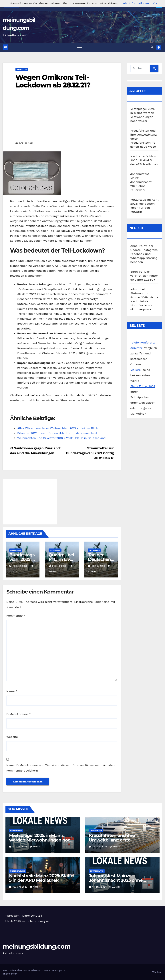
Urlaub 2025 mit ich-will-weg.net (27, 921)
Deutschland (97, 871)
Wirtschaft (16, 831)
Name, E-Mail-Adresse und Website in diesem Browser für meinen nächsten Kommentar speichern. (60, 768)
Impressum (12, 916)
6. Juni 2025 (20, 847)
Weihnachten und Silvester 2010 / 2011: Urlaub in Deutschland (61, 438)
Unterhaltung (18, 871)
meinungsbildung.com (37, 946)
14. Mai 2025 (100, 887)
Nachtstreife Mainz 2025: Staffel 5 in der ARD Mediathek (144, 160)
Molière (135, 370)
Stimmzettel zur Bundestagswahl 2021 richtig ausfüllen (90, 453)
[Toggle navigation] (79, 47)
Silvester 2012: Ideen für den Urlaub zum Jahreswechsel (57, 433)
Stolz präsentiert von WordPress (22, 970)
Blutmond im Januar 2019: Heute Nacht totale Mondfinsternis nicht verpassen (144, 301)
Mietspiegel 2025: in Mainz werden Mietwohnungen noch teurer (41, 840)
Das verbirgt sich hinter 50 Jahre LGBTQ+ (144, 276)
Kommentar (16, 616)
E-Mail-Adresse (18, 714)
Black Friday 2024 (143, 386)
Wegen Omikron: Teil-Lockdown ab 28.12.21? (53, 81)
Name (12, 691)
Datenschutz (31, 916)
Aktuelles (22, 69)
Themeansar (10, 974)
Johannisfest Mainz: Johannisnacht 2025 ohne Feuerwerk (141, 182)
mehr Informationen (135, 3)
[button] (152, 47)
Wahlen (157, 972)
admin (35, 847)
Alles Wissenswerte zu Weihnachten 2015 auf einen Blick (58, 428)
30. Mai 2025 (100, 847)
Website (12, 737)
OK (155, 3)
